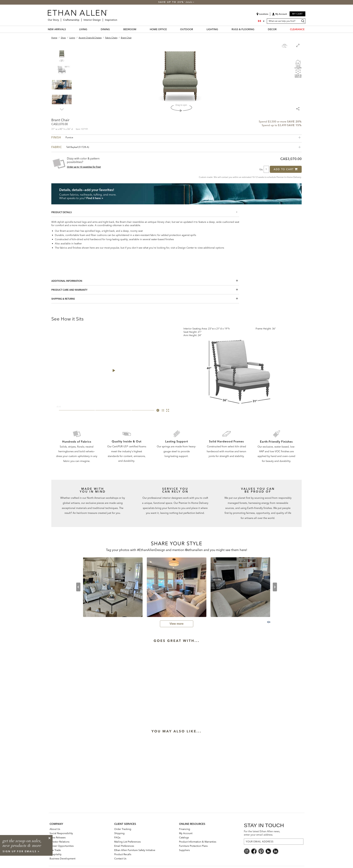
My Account (186, 833)
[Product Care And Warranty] (145, 290)
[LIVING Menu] (89, 29)
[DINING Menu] (112, 29)
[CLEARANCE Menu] (307, 29)
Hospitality (56, 854)
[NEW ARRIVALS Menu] (68, 29)
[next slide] (275, 587)
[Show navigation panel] (285, 46)
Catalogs (184, 837)
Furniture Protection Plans (193, 846)
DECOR (272, 29)
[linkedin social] (275, 851)
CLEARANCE (297, 29)
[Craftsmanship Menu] (80, 19)
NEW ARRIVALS (57, 29)
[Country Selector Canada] (262, 21)
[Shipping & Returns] (145, 299)
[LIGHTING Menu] (220, 29)
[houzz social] (268, 851)
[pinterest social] (261, 851)
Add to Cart (286, 169)
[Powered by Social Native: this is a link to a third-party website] (269, 622)
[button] (279, 15)
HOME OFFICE (158, 29)
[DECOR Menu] (279, 29)
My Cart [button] (297, 14)
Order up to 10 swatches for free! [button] (84, 167)
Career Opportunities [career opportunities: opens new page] (62, 846)
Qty (261, 169)
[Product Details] (145, 212)
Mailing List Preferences (127, 842)
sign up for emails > (21, 851)
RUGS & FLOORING (243, 29)
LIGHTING (212, 29)
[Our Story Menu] (60, 19)
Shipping (119, 833)
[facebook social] (254, 851)
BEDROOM (130, 29)
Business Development (62, 859)
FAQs (117, 837)
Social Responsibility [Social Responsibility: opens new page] (61, 833)
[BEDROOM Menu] (138, 29)
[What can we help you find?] (286, 21)
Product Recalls (123, 854)
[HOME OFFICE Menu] (169, 29)
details (189, 2)
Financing (185, 829)
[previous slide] (78, 587)
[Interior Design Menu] (102, 19)
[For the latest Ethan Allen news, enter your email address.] (274, 842)
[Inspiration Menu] (118, 19)
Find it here (94, 198)
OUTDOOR (187, 29)
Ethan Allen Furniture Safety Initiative (135, 850)
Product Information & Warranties (198, 842)
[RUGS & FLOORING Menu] (256, 29)
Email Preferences (124, 846)
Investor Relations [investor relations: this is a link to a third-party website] (59, 842)
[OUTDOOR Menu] (195, 29)
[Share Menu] (298, 107)
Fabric (70, 147)
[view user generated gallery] (177, 624)
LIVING (83, 29)
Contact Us (120, 859)
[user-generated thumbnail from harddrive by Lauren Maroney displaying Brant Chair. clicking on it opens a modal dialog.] (113, 587)
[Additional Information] (145, 281)
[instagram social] (247, 851)
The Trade (55, 850)
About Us (55, 829)
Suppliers (184, 850)
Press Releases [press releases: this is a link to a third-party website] (58, 837)
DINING (105, 29)
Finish (62, 137)
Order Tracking (123, 829)
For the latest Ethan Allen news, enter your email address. (262, 833)
